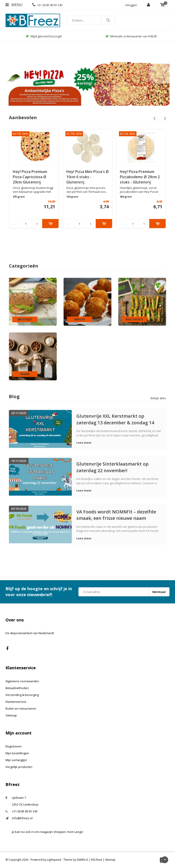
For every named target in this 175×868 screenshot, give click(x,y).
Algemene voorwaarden (22, 681)
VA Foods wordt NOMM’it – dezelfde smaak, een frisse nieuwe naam (116, 515)
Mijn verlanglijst (16, 760)
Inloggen (131, 5)
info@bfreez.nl (22, 818)
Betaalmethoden (17, 688)
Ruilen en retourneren (21, 708)
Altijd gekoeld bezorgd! (44, 36)
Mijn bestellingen (17, 753)
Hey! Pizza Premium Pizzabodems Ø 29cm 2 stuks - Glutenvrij (140, 177)
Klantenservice (16, 702)
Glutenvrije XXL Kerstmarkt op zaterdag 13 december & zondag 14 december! (115, 419)
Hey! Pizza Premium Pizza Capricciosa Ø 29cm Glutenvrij (30, 177)
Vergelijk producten (19, 767)
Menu (14, 5)
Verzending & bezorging (22, 695)
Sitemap (11, 715)
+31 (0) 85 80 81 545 (48, 5)
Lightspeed (54, 860)
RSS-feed (97, 860)
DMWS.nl (82, 860)
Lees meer (84, 443)
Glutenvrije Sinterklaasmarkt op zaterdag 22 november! (112, 467)
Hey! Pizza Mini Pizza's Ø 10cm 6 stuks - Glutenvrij (87, 177)
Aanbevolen (23, 117)
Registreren (14, 746)
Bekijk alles (158, 398)
